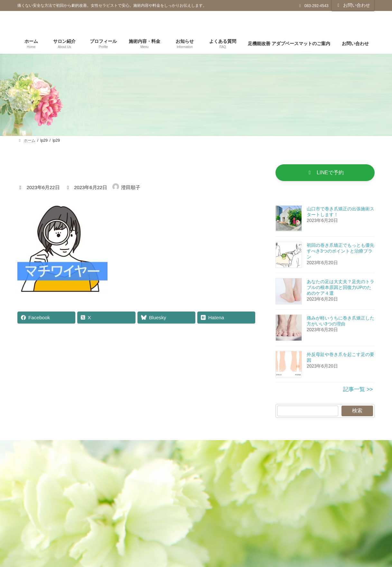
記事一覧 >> (358, 391)
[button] (325, 173)
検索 (357, 412)
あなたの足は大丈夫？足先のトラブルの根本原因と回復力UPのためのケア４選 (341, 289)
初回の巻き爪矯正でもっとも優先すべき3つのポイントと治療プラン (341, 252)
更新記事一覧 (119, 448)
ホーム (81, 448)
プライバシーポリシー (174, 448)
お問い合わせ (353, 5)
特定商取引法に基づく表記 (244, 448)
